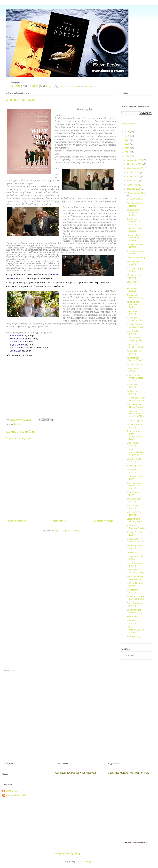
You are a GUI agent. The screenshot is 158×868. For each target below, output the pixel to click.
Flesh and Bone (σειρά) (134, 230)
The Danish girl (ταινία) (134, 500)
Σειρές (49, 86)
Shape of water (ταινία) (134, 460)
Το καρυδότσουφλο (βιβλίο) (136, 252)
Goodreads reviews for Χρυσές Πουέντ (76, 773)
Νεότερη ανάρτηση (17, 521)
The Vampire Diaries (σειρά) (135, 296)
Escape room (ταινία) (133, 283)
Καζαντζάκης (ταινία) (133, 312)
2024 (127, 140)
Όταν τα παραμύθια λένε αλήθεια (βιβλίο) (135, 452)
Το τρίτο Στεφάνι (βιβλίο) (134, 534)
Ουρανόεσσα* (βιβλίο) (133, 370)
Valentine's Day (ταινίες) (134, 513)
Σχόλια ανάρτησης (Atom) (67, 530)
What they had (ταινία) (134, 276)
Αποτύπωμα (88, 86)
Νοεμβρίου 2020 (135, 164)
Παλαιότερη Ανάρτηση (103, 521)
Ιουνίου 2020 (134, 176)
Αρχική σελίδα (59, 521)
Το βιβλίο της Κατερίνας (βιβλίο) (133, 304)
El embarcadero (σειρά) (134, 205)
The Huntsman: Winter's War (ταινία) (134, 486)
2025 (127, 136)
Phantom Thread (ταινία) (135, 426)
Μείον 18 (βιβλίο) (135, 199)
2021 (127, 152)
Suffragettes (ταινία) (132, 471)
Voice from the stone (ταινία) (134, 520)
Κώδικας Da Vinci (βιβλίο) (135, 584)
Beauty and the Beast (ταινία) (134, 611)
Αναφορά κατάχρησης (68, 853)
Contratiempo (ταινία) (133, 591)
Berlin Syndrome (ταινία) (134, 604)
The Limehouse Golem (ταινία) (135, 406)
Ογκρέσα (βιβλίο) (135, 420)
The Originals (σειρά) (133, 263)
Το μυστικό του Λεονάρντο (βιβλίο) (134, 212)
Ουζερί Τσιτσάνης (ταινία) (135, 564)
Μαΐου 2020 (133, 181)
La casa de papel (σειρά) (135, 246)
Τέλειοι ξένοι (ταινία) (132, 386)
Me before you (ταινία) (133, 622)
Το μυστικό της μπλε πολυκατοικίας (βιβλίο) (134, 435)
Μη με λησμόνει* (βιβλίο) (134, 493)
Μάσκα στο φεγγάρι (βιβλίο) (135, 571)
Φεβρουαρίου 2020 (136, 193)
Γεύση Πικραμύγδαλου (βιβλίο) (135, 630)
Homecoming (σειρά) (133, 290)
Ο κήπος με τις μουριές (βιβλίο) (135, 346)
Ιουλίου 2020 (134, 172)
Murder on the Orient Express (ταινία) (135, 378)
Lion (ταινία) (132, 552)
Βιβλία (15, 86)
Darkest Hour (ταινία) (133, 392)
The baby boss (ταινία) (134, 507)
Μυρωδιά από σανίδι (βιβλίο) (135, 339)
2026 (127, 131)
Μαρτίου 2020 (134, 189)
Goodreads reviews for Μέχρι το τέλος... (129, 773)
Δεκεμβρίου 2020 (136, 160)
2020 (127, 156)
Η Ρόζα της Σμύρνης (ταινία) (136, 527)
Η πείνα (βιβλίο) (134, 466)
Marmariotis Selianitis (16, 795)
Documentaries (74, 86)
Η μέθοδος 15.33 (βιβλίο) (135, 478)
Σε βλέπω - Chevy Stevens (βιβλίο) (136, 598)
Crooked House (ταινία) (134, 352)
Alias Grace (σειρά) (136, 258)
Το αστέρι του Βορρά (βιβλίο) (135, 359)
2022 (127, 148)
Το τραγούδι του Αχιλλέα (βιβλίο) (135, 326)
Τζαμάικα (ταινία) (135, 364)
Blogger (89, 862)
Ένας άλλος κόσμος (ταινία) (135, 540)
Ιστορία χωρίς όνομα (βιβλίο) (135, 319)
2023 (127, 144)
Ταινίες (33, 86)
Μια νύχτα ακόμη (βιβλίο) (135, 270)
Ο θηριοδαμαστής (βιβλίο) (135, 558)
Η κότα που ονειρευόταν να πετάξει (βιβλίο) (135, 414)
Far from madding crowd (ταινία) (135, 578)
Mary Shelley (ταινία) (133, 332)
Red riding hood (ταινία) (134, 547)
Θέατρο (62, 86)
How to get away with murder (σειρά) (134, 238)
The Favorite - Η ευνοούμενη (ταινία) (134, 222)
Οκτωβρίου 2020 (135, 168)
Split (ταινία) (132, 617)
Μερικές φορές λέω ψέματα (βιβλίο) (136, 399)
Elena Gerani (12, 791)
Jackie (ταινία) (133, 636)
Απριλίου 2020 (134, 185)
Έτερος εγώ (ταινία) (132, 444)
